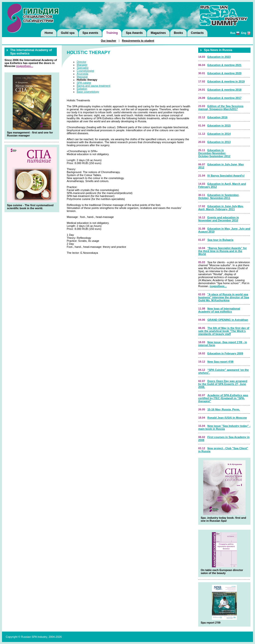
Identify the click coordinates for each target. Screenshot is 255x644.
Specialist (83, 68)
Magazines (158, 33)
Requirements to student (138, 41)
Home (49, 33)
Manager (82, 65)
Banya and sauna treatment (94, 86)
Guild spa (68, 33)
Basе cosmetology (88, 92)
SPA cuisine (84, 83)
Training (112, 33)
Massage (82, 77)
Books (178, 33)
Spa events (90, 33)
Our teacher (109, 41)
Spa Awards (134, 33)
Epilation (82, 89)
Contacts (197, 33)
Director (82, 62)
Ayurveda (82, 74)
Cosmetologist (85, 71)
